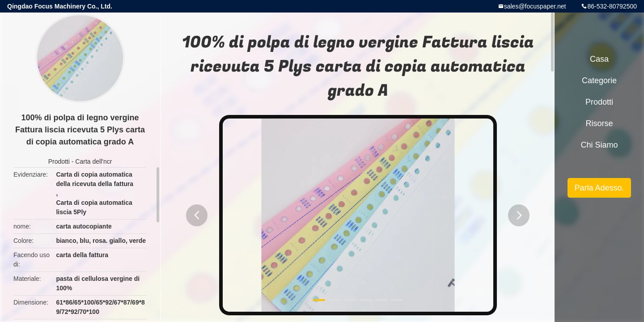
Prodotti (59, 161)
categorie (599, 80)
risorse (599, 123)
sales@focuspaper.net (535, 6)
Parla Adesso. (599, 188)
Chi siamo (599, 145)
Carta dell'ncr (93, 161)
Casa (599, 59)
